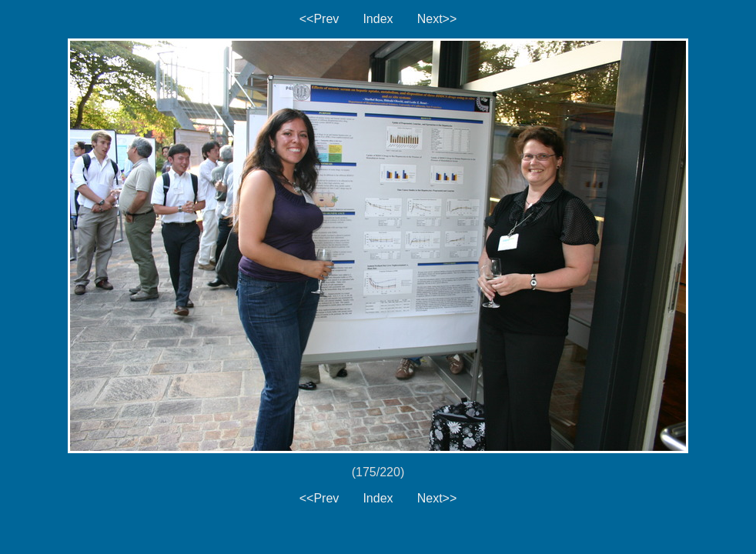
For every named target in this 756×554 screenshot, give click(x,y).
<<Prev (319, 19)
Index (378, 19)
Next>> (437, 19)
